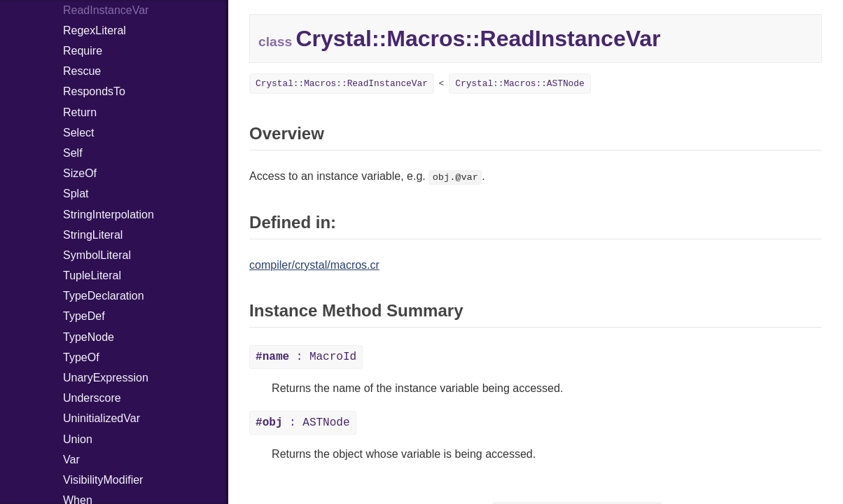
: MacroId (306, 357)
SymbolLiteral (97, 255)
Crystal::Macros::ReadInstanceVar (342, 84)
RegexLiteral (95, 30)
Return (80, 112)
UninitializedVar (102, 418)
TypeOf (81, 357)
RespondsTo (94, 91)
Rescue (82, 71)
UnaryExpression (106, 378)
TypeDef (84, 316)
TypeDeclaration (104, 296)
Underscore (92, 398)
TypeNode (89, 337)
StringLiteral (93, 235)
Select (78, 133)
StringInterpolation (109, 215)
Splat (76, 194)
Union (78, 439)
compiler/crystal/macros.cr (314, 265)
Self (73, 153)
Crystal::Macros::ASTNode (520, 84)
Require (83, 51)
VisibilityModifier (103, 480)
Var (71, 460)
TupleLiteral (92, 275)
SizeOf (80, 173)
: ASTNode (302, 423)
